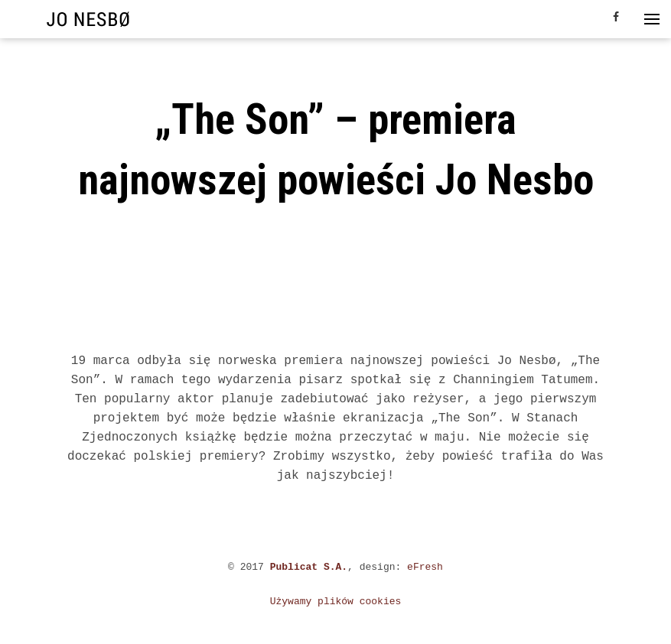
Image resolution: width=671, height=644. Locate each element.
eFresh (425, 567)
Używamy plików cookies (336, 602)
